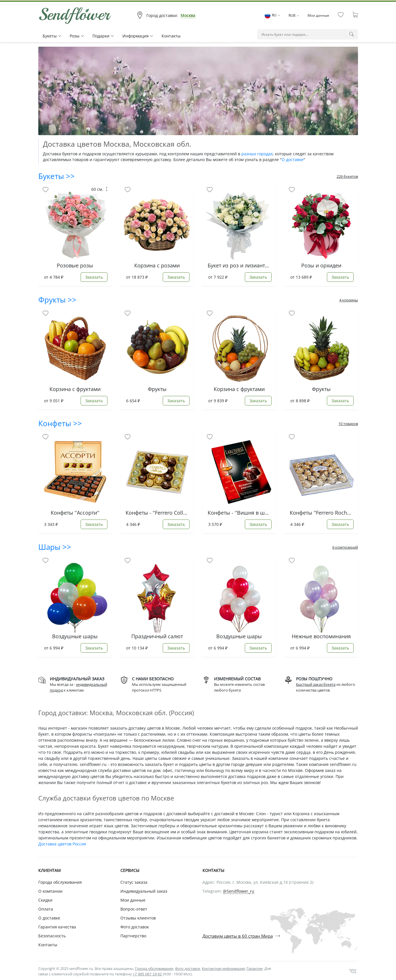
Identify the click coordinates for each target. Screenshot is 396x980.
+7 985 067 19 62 (147, 974)
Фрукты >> (57, 300)
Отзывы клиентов (138, 918)
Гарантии (255, 969)
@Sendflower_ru (239, 891)
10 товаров (348, 424)
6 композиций (345, 547)
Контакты (171, 36)
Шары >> (55, 547)
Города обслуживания (60, 882)
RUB (294, 15)
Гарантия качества (57, 927)
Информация (138, 36)
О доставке (293, 159)
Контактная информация (223, 969)
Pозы (77, 36)
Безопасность (52, 936)
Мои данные (318, 15)
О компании (50, 891)
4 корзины (349, 300)
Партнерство (133, 936)
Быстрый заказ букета (316, 684)
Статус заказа (134, 882)
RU (272, 15)
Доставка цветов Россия (62, 844)
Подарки (103, 36)
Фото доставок (135, 927)
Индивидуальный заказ (144, 891)
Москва (188, 16)
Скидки (45, 900)
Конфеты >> (60, 423)
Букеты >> (56, 176)
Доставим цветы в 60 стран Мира (238, 936)
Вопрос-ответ (134, 909)
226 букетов (347, 176)
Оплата (46, 909)
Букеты (52, 36)
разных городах (257, 154)
